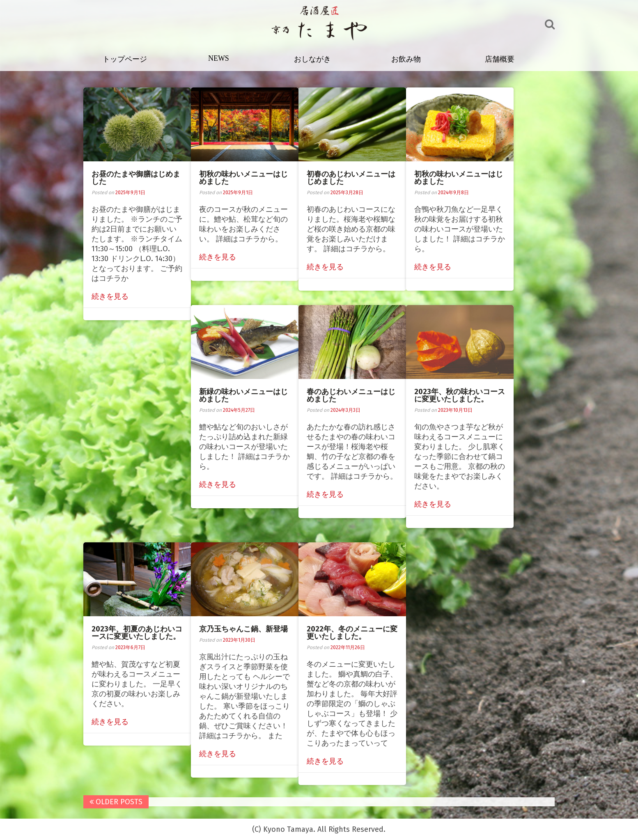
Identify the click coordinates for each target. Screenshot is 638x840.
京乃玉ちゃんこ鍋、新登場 (245, 629)
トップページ (126, 59)
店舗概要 (501, 59)
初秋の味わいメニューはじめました (245, 178)
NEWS (220, 58)
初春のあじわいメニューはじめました (352, 178)
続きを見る (111, 296)
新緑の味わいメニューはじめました (245, 395)
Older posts (117, 802)
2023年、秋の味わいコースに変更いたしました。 (461, 395)
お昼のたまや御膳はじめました (137, 178)
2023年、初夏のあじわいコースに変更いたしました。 (138, 633)
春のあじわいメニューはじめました (352, 395)
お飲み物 (407, 59)
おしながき (314, 59)
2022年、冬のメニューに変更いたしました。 (353, 633)
